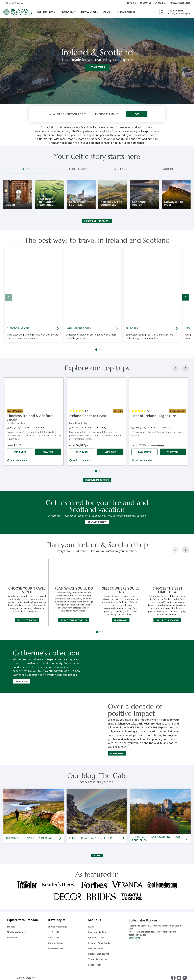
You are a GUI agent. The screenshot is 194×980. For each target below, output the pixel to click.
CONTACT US (146, 3)
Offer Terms (134, 931)
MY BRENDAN (160, 3)
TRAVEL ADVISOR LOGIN (180, 3)
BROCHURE (132, 3)
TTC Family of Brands (14, 3)
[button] (31, 971)
